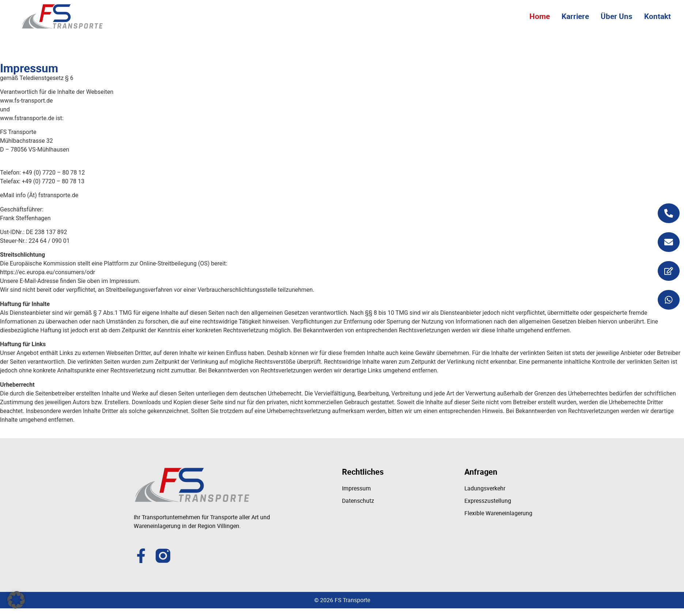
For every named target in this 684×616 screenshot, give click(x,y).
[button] (16, 600)
